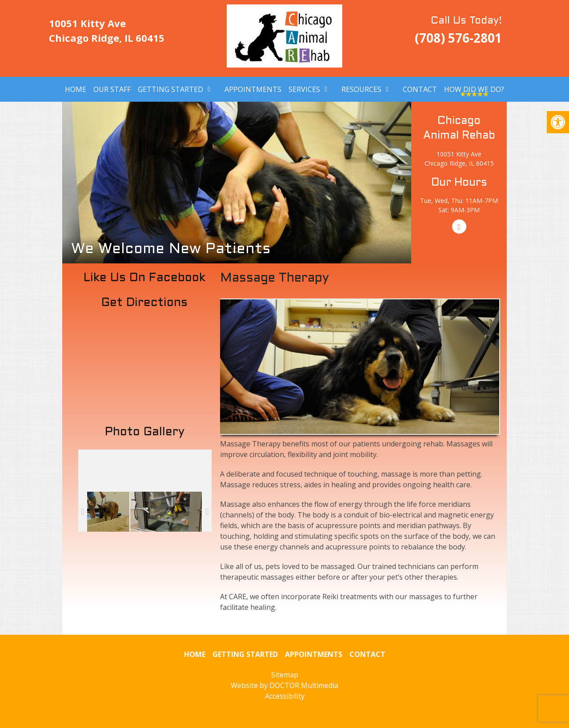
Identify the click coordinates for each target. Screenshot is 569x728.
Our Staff (112, 89)
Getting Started (170, 89)
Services (304, 89)
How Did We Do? (474, 89)
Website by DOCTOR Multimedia (284, 685)
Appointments (253, 89)
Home (76, 89)
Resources (361, 89)
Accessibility (285, 696)
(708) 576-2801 (458, 38)
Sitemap (285, 675)
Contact (420, 89)
